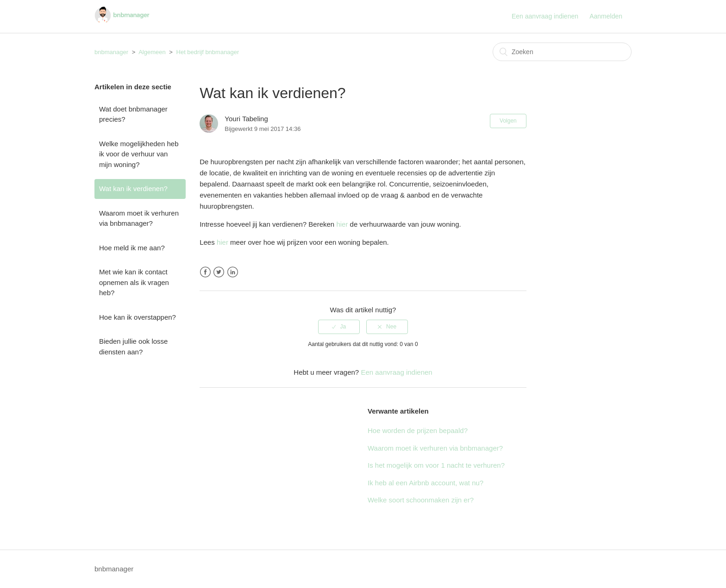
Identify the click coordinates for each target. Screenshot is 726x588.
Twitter (219, 272)
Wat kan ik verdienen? (133, 189)
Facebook (205, 272)
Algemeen (152, 52)
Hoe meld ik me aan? (132, 248)
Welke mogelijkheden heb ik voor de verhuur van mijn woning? (139, 154)
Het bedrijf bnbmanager (208, 52)
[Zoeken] (562, 52)
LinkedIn (233, 272)
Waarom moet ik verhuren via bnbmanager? (139, 218)
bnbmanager (111, 52)
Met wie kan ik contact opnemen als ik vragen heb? (134, 282)
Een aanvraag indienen (545, 16)
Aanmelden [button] (606, 16)
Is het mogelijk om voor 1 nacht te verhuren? (436, 465)
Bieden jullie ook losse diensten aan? (133, 347)
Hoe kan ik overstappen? (138, 317)
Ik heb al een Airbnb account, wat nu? (426, 483)
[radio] (339, 327)
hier (342, 224)
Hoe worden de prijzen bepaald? (418, 430)
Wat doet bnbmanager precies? (133, 114)
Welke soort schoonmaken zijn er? (421, 500)
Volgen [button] (508, 121)
